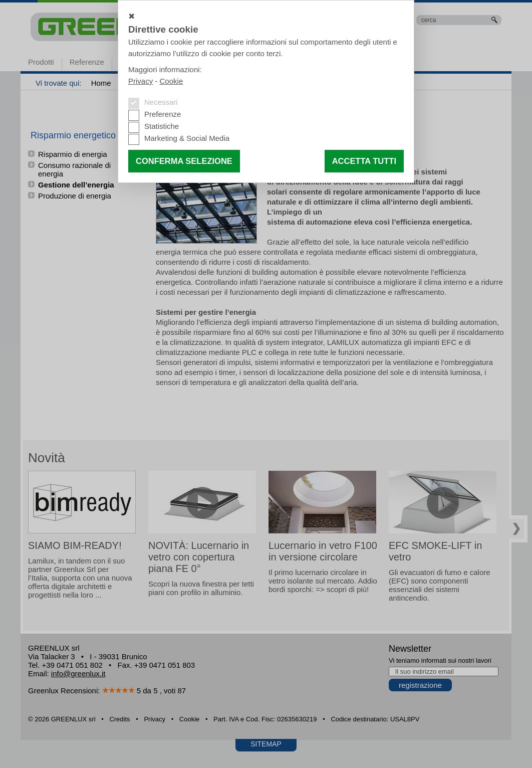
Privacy (141, 81)
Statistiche (162, 126)
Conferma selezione (184, 161)
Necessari (161, 102)
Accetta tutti (364, 161)
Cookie (172, 81)
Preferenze (163, 114)
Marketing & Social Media (187, 138)
